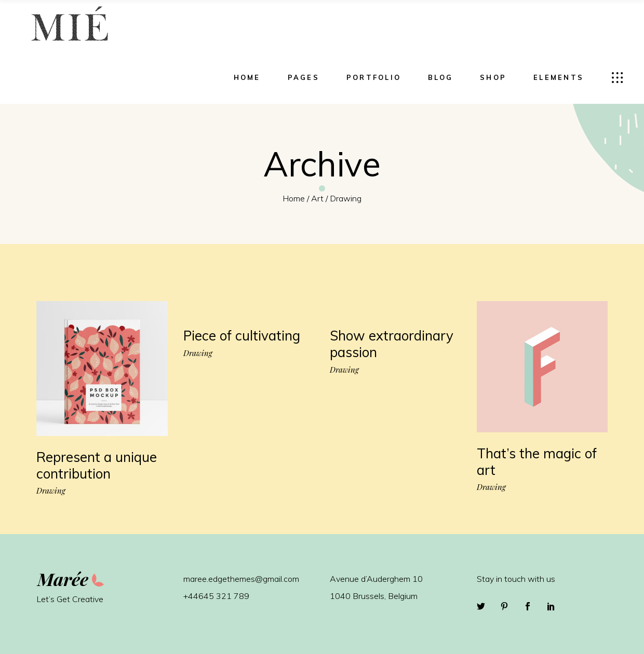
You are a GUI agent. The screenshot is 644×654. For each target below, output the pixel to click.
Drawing (51, 491)
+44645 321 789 (216, 596)
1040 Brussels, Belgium (374, 596)
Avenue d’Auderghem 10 (376, 579)
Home (294, 198)
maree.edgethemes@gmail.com (241, 579)
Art (317, 198)
